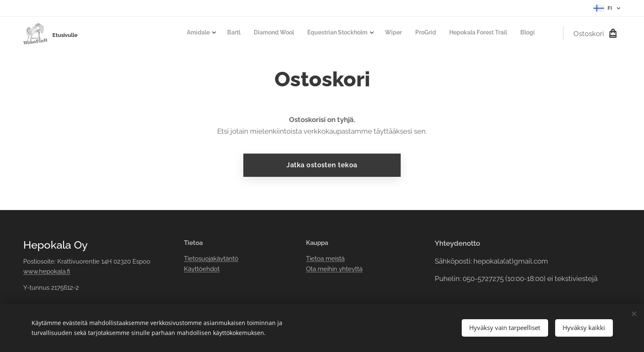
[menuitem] (438, 34)
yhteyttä (350, 269)
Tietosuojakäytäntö (211, 259)
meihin (327, 269)
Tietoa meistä (325, 259)
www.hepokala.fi (47, 271)
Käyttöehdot (201, 269)
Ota (312, 269)
